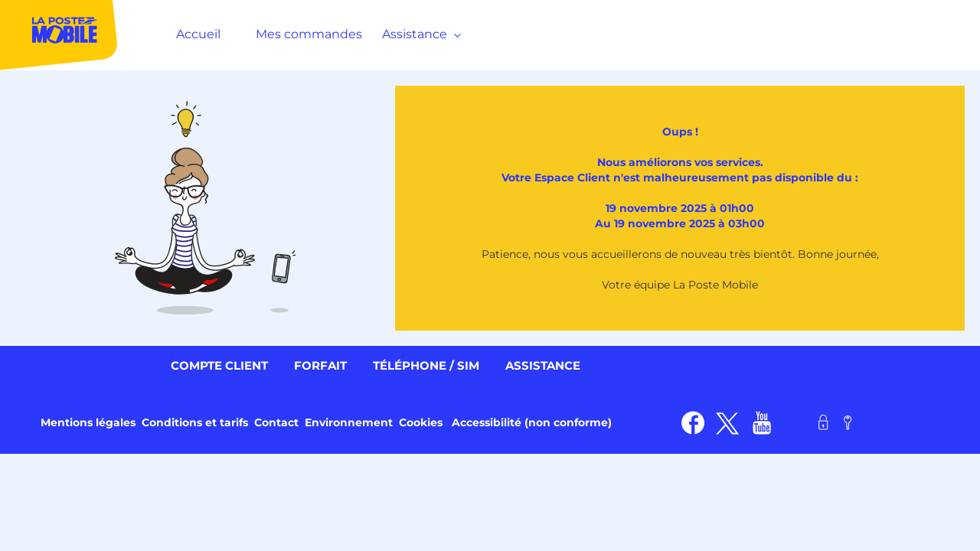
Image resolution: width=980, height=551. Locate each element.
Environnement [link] (349, 422)
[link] (693, 423)
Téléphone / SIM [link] (426, 365)
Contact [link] (276, 422)
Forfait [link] (320, 365)
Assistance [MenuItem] (418, 34)
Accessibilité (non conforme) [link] (532, 422)
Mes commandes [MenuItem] (309, 34)
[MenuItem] (59, 34)
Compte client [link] (219, 365)
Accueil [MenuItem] (198, 34)
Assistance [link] (543, 365)
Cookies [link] (421, 422)
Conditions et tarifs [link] (195, 422)
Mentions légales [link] (88, 422)
